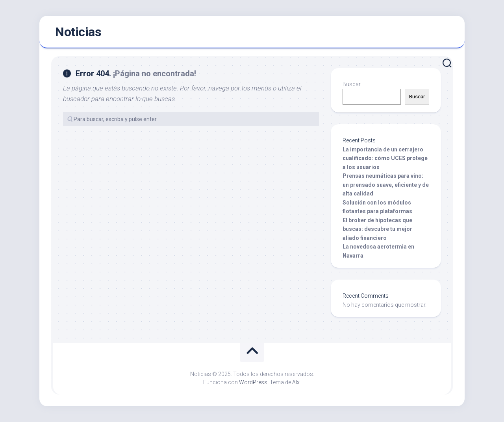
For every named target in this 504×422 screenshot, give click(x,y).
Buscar (352, 84)
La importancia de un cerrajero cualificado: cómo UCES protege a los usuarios (385, 158)
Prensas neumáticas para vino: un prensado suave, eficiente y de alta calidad (386, 185)
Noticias (78, 32)
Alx (296, 382)
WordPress (253, 382)
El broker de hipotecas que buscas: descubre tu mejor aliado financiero (377, 229)
